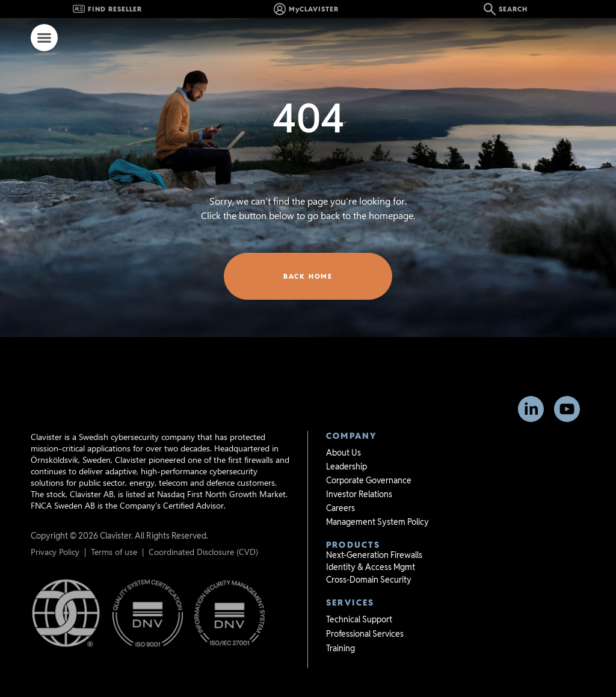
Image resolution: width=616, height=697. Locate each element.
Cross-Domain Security (369, 559)
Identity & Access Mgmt (371, 547)
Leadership (346, 446)
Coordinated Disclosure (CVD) (203, 531)
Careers (340, 488)
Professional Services (365, 613)
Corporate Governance (369, 460)
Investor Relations (359, 474)
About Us (343, 432)
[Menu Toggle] (44, 38)
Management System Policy (377, 501)
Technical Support (359, 599)
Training (340, 628)
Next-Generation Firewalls (374, 534)
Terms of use (114, 531)
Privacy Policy (55, 531)
